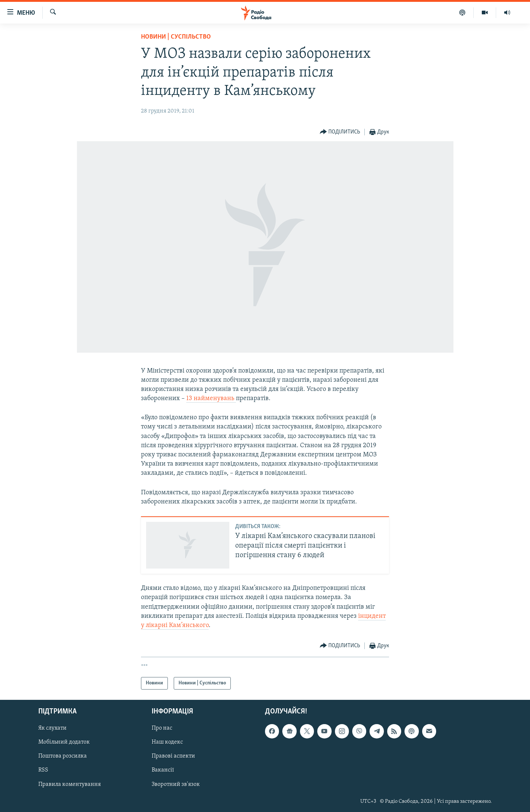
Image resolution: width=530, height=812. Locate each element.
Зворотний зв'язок (176, 784)
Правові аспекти (173, 756)
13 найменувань (211, 398)
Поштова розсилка (63, 756)
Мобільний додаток (64, 742)
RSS (43, 770)
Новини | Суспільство (176, 37)
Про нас (162, 729)
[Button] (340, 132)
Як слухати (52, 729)
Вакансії (163, 770)
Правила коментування (70, 784)
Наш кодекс (167, 742)
